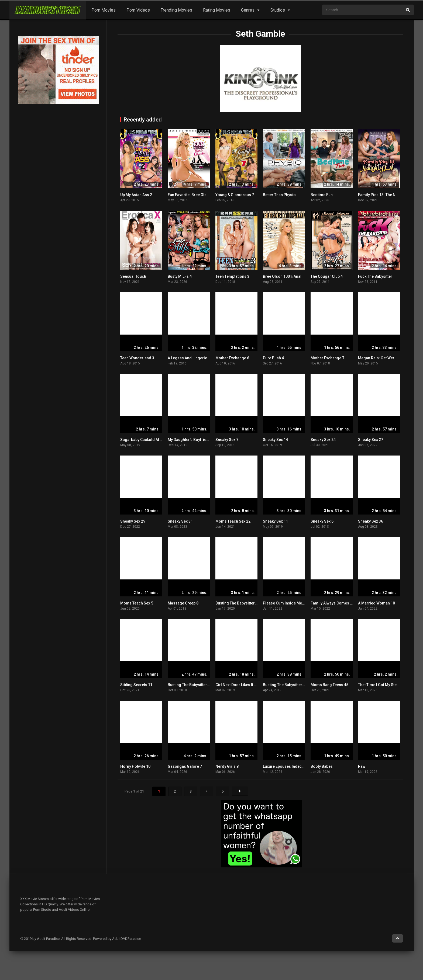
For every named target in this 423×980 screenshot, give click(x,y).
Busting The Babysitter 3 (284, 685)
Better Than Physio (279, 195)
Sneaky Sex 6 (322, 521)
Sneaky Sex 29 (133, 521)
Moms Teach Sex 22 (233, 521)
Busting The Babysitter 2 (189, 685)
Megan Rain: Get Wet (376, 358)
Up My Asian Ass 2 (136, 195)
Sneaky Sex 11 (275, 521)
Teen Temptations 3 (232, 276)
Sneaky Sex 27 (371, 440)
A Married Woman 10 (376, 603)
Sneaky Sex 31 (180, 521)
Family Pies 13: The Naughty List (386, 195)
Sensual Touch (133, 276)
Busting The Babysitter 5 (237, 603)
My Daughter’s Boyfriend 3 (191, 440)
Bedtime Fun (322, 195)
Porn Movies (104, 10)
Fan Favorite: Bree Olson (189, 195)
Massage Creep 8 (183, 603)
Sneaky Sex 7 (227, 440)
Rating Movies (217, 10)
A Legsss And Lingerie (187, 358)
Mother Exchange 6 (232, 358)
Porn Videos (138, 10)
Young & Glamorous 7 (235, 195)
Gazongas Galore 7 (185, 766)
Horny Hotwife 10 (135, 766)
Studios (278, 10)
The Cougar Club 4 (327, 276)
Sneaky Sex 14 (275, 440)
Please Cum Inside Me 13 (285, 603)
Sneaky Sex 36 (371, 521)
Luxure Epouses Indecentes (287, 766)
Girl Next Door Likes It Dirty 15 (241, 685)
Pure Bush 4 (273, 358)
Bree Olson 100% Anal (282, 276)
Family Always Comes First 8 (336, 603)
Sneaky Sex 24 (323, 440)
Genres (248, 10)
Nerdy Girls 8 (227, 766)
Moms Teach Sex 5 (137, 603)
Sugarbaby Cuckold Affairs (144, 440)
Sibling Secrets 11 (136, 685)
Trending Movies (176, 10)
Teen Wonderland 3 (137, 358)
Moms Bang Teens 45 (329, 685)
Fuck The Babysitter (375, 276)
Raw (362, 766)
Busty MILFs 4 (180, 276)
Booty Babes (322, 766)
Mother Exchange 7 (327, 358)
